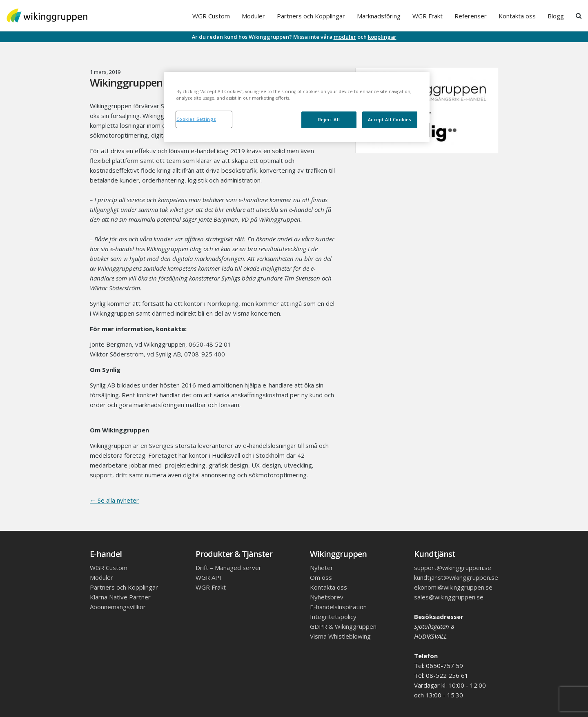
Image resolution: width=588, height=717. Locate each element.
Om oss (321, 577)
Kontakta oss (517, 16)
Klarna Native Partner (120, 597)
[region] (297, 107)
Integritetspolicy (333, 617)
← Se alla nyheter (114, 500)
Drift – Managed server (228, 568)
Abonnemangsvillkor (118, 607)
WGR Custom (211, 16)
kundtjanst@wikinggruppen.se (456, 577)
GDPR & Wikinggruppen (343, 626)
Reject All (329, 120)
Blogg (556, 16)
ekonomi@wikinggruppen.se (453, 587)
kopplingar (382, 37)
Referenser (471, 16)
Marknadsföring (379, 16)
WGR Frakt (428, 16)
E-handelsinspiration (338, 607)
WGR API (208, 577)
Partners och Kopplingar (311, 16)
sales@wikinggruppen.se (449, 597)
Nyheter (322, 568)
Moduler (253, 16)
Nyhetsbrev (327, 597)
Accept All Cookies (390, 120)
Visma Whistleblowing (340, 636)
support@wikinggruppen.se (453, 568)
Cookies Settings (196, 119)
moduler (345, 37)
